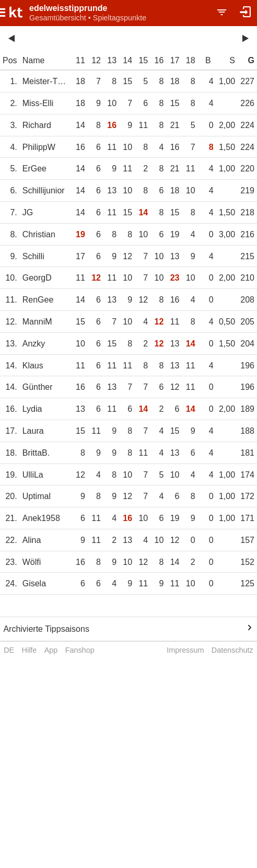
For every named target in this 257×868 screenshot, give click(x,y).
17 (175, 60)
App (51, 650)
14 (127, 60)
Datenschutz (232, 650)
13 (112, 60)
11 (80, 60)
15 (143, 60)
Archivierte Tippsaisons (46, 629)
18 (191, 60)
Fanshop (80, 650)
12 (96, 60)
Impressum (185, 650)
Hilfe (30, 650)
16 (159, 60)
